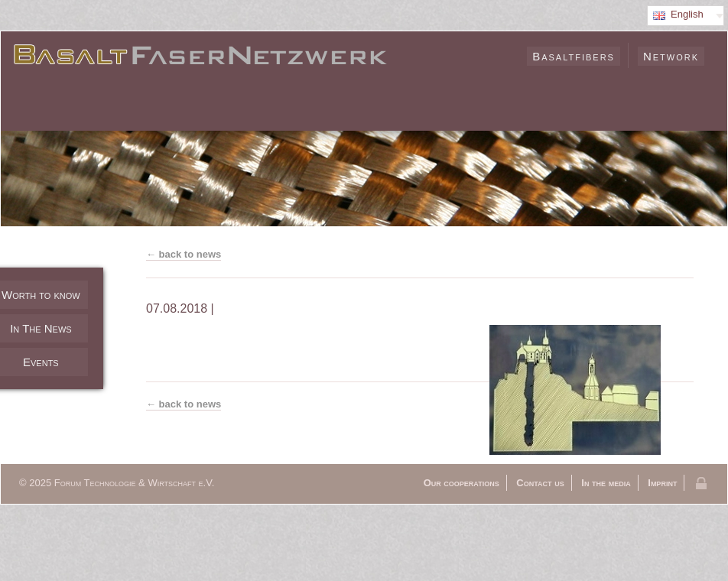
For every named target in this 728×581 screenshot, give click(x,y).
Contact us (540, 483)
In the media (606, 483)
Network (671, 56)
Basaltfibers (574, 56)
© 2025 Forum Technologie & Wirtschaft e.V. (117, 483)
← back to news (184, 254)
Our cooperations (461, 483)
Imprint (662, 483)
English (687, 14)
